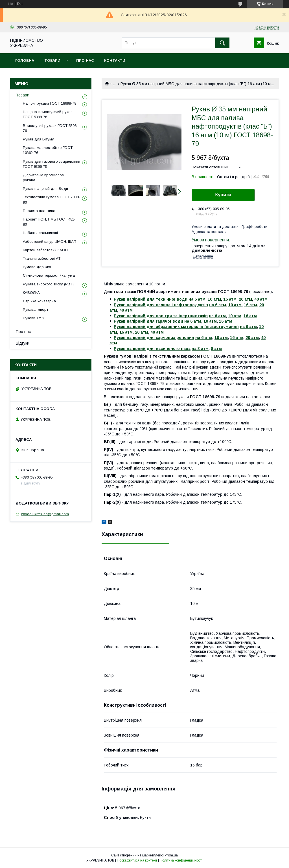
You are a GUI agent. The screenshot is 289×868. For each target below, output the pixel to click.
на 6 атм (197, 299)
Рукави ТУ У (34, 318)
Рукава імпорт (36, 309)
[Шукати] (222, 43)
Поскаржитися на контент (137, 860)
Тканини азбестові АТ (42, 258)
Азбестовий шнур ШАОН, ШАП (50, 242)
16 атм (230, 299)
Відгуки (23, 343)
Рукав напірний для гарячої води (148, 321)
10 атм (214, 299)
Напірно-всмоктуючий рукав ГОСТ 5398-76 (48, 114)
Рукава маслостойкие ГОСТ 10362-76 (48, 150)
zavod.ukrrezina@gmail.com (45, 514)
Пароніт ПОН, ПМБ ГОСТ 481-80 (49, 222)
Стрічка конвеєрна (39, 301)
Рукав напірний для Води (45, 189)
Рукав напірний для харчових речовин (154, 338)
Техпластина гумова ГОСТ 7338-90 (52, 200)
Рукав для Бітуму (38, 139)
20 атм (245, 299)
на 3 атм (200, 349)
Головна (25, 60)
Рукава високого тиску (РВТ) (48, 284)
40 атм (261, 299)
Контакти (115, 60)
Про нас (85, 60)
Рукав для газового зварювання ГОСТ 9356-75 (52, 164)
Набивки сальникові (40, 233)
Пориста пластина (39, 211)
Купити (223, 195)
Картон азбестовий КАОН (45, 250)
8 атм (216, 349)
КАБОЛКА (31, 293)
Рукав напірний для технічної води (151, 299)
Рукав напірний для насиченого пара (152, 349)
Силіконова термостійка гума (49, 275)
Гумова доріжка (37, 267)
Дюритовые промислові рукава (44, 178)
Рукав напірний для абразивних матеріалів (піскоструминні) (176, 327)
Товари (52, 60)
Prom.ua (171, 855)
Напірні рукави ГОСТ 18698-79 (50, 103)
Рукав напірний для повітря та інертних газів (161, 316)
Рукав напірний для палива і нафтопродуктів (161, 305)
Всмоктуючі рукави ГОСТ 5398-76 (50, 128)
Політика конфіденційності (181, 860)
